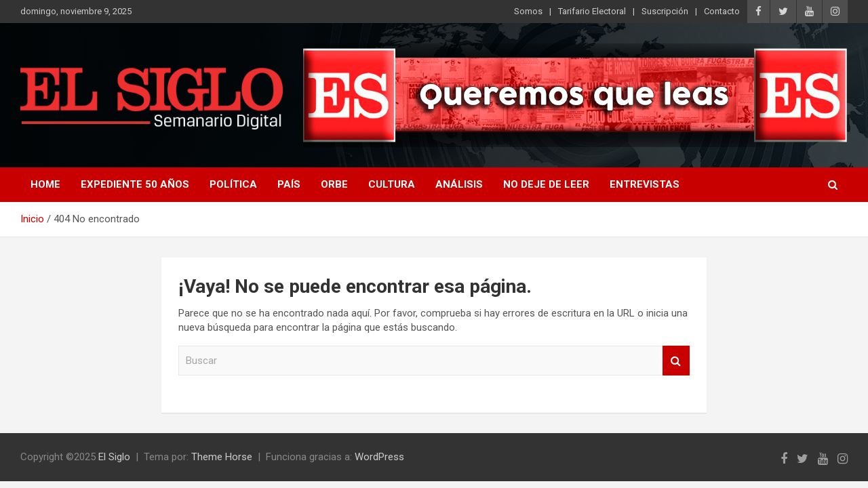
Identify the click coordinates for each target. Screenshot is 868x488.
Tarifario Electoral (592, 11)
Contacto (722, 11)
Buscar (676, 361)
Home (45, 184)
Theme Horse (222, 457)
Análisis (459, 184)
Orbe (334, 184)
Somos (528, 11)
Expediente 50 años (135, 184)
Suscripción (665, 11)
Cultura (392, 184)
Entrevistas (645, 184)
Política (233, 184)
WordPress (379, 457)
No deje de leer (546, 184)
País (289, 184)
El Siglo (114, 457)
